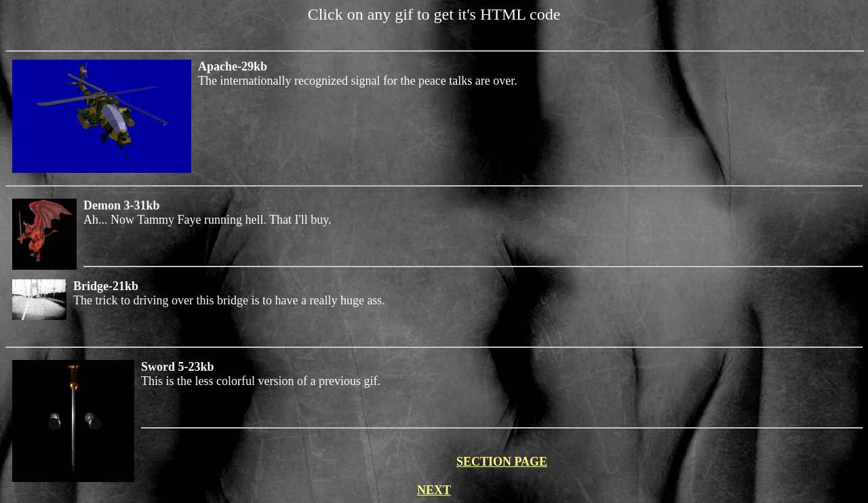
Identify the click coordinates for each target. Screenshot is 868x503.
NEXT (434, 490)
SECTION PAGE (502, 462)
